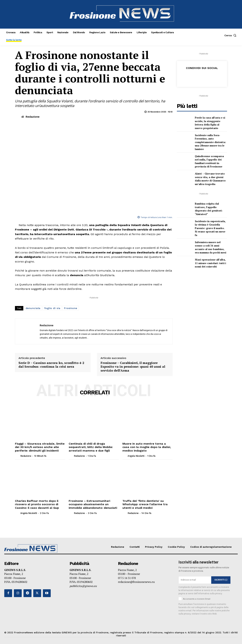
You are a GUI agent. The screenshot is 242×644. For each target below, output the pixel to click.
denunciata (33, 308)
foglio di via (52, 308)
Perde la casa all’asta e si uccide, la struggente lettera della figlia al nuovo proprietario (210, 123)
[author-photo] (17, 455)
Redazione (33, 117)
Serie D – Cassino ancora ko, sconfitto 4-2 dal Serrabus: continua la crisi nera (51, 365)
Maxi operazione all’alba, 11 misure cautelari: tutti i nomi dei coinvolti (210, 263)
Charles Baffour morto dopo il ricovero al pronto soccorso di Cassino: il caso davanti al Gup (36, 504)
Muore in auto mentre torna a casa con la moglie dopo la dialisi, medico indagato (147, 447)
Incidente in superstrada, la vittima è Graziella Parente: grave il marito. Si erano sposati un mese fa (210, 228)
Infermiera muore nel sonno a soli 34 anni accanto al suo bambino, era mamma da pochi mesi (211, 247)
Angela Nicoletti (136, 456)
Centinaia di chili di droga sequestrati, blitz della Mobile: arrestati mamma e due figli (90, 447)
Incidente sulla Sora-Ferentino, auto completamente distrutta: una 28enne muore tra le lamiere (210, 142)
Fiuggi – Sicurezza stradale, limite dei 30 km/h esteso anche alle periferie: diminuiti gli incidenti (39, 447)
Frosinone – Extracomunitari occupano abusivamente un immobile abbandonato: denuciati (92, 504)
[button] (231, 35)
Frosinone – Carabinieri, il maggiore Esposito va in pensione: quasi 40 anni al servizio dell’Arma (133, 367)
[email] (195, 580)
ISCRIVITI (221, 579)
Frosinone (71, 308)
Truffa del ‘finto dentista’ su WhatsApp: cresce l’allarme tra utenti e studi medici (144, 504)
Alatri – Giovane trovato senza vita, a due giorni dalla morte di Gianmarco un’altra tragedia (210, 179)
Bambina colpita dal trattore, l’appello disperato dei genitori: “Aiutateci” (209, 209)
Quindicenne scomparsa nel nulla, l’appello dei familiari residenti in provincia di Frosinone (209, 161)
